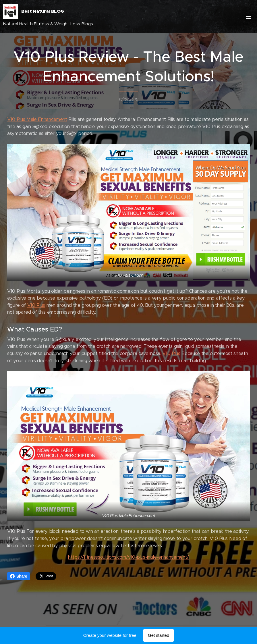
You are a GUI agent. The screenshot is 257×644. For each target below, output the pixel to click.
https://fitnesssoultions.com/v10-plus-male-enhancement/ (128, 557)
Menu (248, 17)
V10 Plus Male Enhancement (37, 119)
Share (19, 576)
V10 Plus (36, 305)
